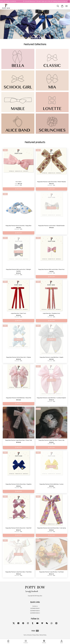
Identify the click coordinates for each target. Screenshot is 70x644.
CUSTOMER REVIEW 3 (35, 613)
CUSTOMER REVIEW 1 (35, 608)
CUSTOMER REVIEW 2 (35, 611)
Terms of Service (28, 635)
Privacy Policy (36, 635)
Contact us (35, 606)
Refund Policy (43, 635)
